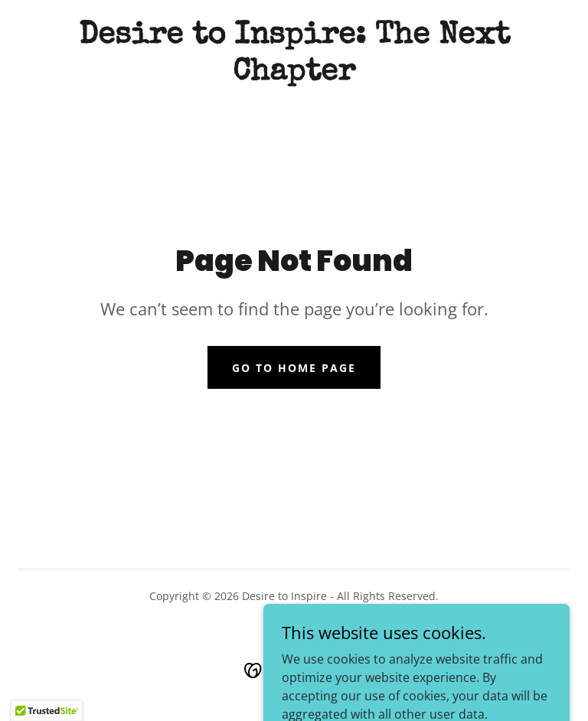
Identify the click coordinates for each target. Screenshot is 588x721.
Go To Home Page (294, 368)
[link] (294, 75)
